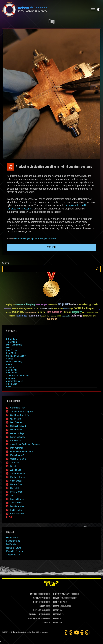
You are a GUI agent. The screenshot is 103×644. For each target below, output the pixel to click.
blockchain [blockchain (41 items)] (8, 309)
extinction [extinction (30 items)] (54, 309)
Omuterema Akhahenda (22, 452)
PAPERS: (56, 619)
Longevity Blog (13, 541)
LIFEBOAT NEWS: (59, 594)
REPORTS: (57, 611)
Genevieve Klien (18, 408)
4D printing (12, 342)
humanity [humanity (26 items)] (97, 309)
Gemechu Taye (17, 433)
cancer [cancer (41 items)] (21, 309)
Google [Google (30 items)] (71, 309)
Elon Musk (11, 353)
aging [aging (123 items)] (9, 305)
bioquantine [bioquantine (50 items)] (52, 305)
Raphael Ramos (18, 477)
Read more (51, 247)
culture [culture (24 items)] (35, 309)
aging (9, 364)
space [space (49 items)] (59, 316)
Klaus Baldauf (17, 455)
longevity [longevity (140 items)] (77, 312)
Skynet (10, 359)
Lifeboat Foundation (19, 632)
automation (12, 384)
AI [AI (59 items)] (14, 305)
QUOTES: (56, 623)
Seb (12, 495)
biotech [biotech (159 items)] (74, 304)
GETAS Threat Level (51, 584)
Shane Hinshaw (18, 474)
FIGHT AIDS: (37, 611)
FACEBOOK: (34, 594)
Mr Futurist (11, 544)
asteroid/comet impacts (18, 376)
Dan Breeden (16, 422)
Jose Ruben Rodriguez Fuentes (25, 444)
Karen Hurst (16, 441)
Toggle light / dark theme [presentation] (99, 10)
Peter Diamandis (14, 345)
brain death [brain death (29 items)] (15, 309)
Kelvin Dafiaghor (18, 437)
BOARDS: (56, 607)
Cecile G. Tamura (18, 459)
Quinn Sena (16, 419)
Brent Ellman (16, 492)
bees (9, 387)
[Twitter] (71, 633)
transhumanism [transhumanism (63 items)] (89, 316)
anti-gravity (12, 370)
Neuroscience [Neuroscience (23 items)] (90, 313)
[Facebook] (66, 633)
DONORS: (42, 607)
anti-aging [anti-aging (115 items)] (29, 305)
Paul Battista (16, 430)
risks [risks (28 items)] (48, 316)
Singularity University (16, 356)
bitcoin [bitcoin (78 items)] (95, 305)
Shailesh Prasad (18, 426)
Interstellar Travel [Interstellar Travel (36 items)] (30, 313)
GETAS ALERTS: (58, 598)
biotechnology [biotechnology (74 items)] (85, 305)
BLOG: (55, 602)
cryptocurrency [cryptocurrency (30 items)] (28, 309)
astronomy (11, 378)
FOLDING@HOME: (35, 615)
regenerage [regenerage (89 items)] (22, 316)
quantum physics (50, 239)
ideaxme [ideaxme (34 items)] (9, 313)
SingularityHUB (13, 555)
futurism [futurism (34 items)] (66, 309)
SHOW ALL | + (10, 517)
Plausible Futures (14, 551)
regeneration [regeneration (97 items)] (34, 316)
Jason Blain (16, 503)
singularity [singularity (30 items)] (53, 316)
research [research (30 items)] (44, 316)
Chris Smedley (17, 514)
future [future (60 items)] (60, 309)
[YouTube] (82, 633)
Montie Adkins (17, 506)
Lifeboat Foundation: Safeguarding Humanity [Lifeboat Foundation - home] (45, 10)
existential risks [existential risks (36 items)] (46, 309)
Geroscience (12, 537)
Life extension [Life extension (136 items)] (55, 312)
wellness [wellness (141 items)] (52, 319)
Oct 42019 (10, 167)
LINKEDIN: (35, 598)
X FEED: (36, 602)
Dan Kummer (17, 448)
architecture (12, 373)
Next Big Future (14, 548)
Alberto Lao (16, 470)
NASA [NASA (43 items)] (84, 313)
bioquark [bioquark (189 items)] (63, 304)
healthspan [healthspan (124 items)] (88, 309)
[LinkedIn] (77, 633)
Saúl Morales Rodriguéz (22, 239)
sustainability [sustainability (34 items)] (66, 316)
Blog (51, 22)
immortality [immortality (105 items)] (18, 312)
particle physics (38, 239)
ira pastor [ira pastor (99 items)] (42, 312)
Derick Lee (15, 466)
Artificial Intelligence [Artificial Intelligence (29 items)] (41, 305)
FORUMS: (45, 623)
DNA (8, 348)
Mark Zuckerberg (14, 362)
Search (97, 269)
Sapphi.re (45, 632)
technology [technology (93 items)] (76, 316)
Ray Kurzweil (12, 350)
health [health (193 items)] (78, 309)
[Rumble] (87, 633)
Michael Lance (17, 499)
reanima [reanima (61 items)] (12, 316)
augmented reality (15, 381)
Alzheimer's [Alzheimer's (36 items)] (19, 305)
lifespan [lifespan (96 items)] (67, 312)
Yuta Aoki (15, 463)
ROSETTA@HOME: (34, 619)
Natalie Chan (16, 484)
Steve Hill (15, 488)
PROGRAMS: (57, 615)
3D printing (12, 339)
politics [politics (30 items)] (96, 313)
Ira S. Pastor (16, 510)
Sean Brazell (16, 481)
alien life (10, 367)
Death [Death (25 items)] (38, 309)
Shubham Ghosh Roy (20, 415)
